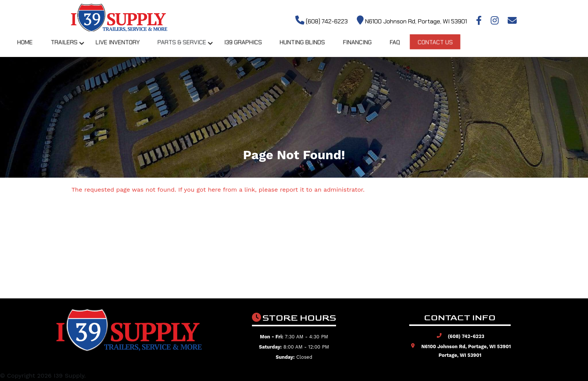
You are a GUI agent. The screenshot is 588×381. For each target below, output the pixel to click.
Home (87, 49)
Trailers (127, 49)
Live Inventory (181, 49)
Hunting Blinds (369, 49)
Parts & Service (246, 49)
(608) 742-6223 (322, 21)
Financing (425, 49)
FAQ (463, 49)
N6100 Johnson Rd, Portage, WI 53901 (412, 21)
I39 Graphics (309, 49)
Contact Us (504, 49)
